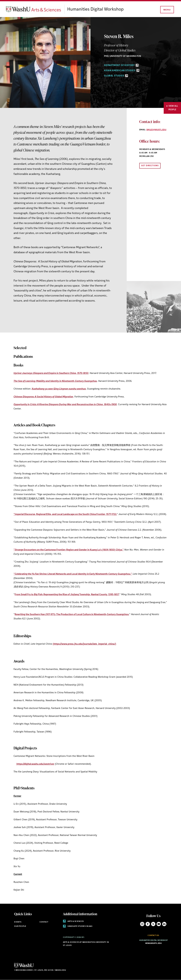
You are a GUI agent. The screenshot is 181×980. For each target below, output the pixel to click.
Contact (44, 922)
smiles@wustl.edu (156, 130)
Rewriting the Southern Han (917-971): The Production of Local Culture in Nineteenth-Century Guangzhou (72, 615)
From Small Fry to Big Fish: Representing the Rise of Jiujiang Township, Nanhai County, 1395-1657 (67, 595)
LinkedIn (164, 924)
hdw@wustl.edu (153, 943)
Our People (20, 926)
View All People (173, 108)
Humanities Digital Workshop (95, 9)
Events (18, 922)
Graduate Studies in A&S (78, 926)
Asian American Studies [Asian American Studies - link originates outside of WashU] (122, 71)
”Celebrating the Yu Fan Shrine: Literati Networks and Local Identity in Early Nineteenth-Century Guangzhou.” (73, 574)
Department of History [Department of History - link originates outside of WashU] (121, 65)
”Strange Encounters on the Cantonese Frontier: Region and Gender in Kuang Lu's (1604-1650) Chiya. (69, 550)
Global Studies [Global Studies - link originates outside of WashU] (116, 76)
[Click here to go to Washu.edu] (24, 967)
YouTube (159, 924)
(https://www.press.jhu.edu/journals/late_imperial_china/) (84, 644)
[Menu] (167, 10)
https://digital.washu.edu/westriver (35, 764)
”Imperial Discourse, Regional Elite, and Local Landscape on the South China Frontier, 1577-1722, (65, 514)
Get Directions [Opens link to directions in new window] (150, 166)
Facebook (148, 924)
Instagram (142, 924)
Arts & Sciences (73, 921)
